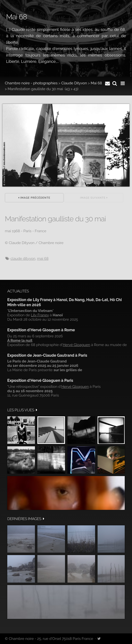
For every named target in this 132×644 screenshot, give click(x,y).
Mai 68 (96, 83)
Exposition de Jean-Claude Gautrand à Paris (47, 355)
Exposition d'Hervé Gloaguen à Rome (41, 330)
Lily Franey (40, 315)
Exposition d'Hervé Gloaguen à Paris (40, 380)
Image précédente (34, 198)
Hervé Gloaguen (76, 345)
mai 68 (43, 259)
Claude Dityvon (74, 83)
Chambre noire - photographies (31, 83)
